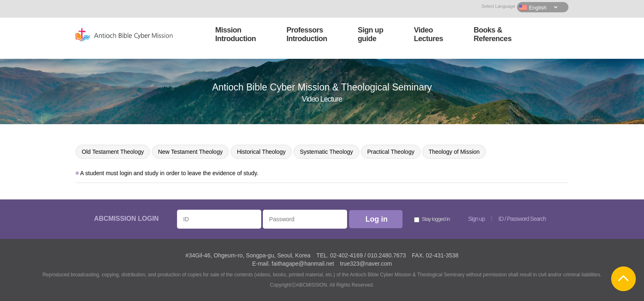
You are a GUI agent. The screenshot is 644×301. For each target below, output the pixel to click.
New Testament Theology (190, 152)
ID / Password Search (522, 219)
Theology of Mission (454, 152)
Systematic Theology (327, 152)
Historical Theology (261, 152)
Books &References (492, 34)
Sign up (476, 219)
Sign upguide (371, 34)
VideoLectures (429, 34)
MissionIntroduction (236, 34)
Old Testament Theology (113, 152)
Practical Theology (391, 152)
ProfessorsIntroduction (307, 34)
